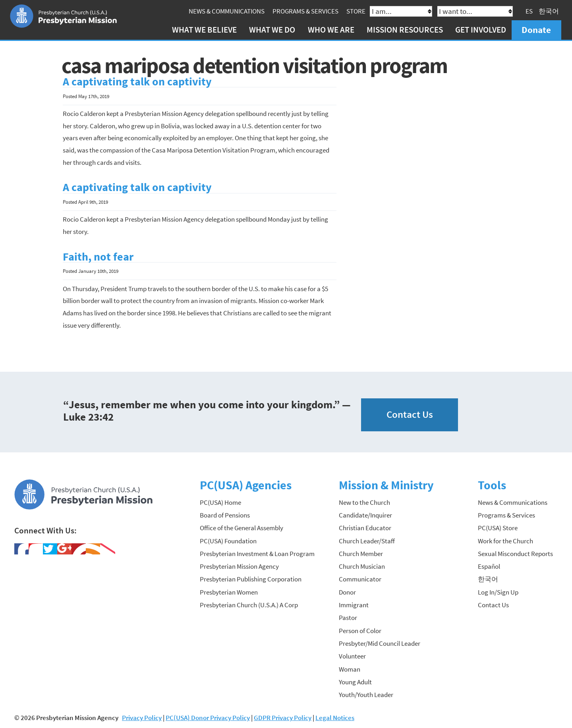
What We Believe (204, 30)
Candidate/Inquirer (365, 515)
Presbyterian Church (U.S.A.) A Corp (249, 605)
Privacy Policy (142, 718)
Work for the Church (505, 541)
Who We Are (331, 30)
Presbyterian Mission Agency (239, 566)
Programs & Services (305, 11)
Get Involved (481, 30)
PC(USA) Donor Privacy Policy (208, 718)
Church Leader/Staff (367, 541)
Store (356, 11)
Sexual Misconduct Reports (515, 554)
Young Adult (355, 682)
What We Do (272, 30)
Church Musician (362, 566)
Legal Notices (335, 718)
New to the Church (364, 502)
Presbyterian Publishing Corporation (251, 579)
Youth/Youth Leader (366, 695)
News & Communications (227, 11)
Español (489, 566)
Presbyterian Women (229, 592)
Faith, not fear (98, 257)
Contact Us (410, 414)
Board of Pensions (225, 515)
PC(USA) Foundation (228, 541)
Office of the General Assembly (242, 528)
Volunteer (352, 656)
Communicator (360, 579)
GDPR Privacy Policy (283, 718)
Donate (536, 30)
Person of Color (360, 631)
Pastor (348, 618)
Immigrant (354, 605)
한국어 (549, 11)
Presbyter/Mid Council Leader (380, 643)
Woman (350, 669)
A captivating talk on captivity (137, 82)
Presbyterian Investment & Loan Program (257, 554)
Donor (347, 592)
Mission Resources (405, 30)
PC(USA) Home (220, 502)
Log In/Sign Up (498, 592)
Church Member (361, 554)
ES (529, 11)
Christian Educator (365, 528)
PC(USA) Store (498, 528)
